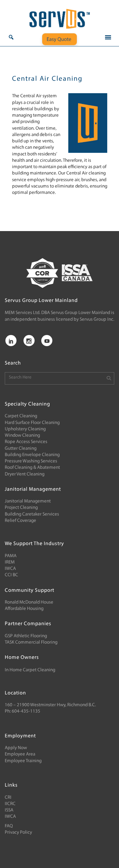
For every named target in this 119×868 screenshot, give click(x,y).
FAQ (9, 826)
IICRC (10, 804)
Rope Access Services (26, 442)
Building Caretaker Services (32, 514)
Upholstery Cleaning (25, 429)
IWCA (10, 569)
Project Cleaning (21, 508)
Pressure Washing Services (31, 461)
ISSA (9, 810)
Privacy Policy (18, 833)
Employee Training (23, 761)
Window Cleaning (22, 436)
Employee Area (20, 754)
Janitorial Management (28, 501)
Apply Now (16, 748)
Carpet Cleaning (21, 416)
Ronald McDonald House (29, 602)
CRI (8, 798)
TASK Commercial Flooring (31, 642)
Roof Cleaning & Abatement (32, 468)
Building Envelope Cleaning (32, 455)
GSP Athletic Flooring (26, 636)
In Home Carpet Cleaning (30, 670)
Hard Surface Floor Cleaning (32, 423)
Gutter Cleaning (21, 449)
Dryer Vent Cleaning (25, 474)
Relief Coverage (20, 521)
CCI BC (11, 575)
